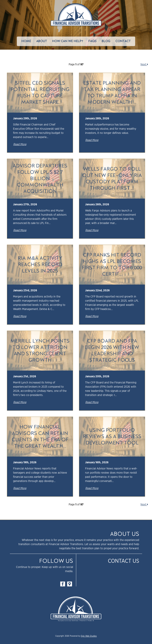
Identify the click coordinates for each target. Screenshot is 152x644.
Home (26, 41)
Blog (106, 41)
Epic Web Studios (89, 636)
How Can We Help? (68, 41)
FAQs (92, 41)
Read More (20, 144)
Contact (123, 41)
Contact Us (123, 561)
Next (144, 65)
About (42, 41)
